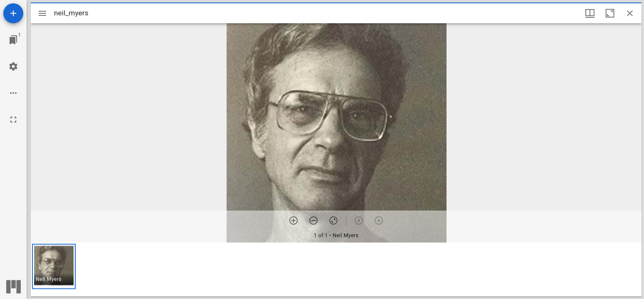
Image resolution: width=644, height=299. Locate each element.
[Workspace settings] (13, 66)
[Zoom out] (313, 221)
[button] (54, 266)
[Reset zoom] (333, 221)
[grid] (336, 270)
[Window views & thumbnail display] (590, 13)
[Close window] (630, 13)
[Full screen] (13, 120)
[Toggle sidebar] (42, 13)
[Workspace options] (13, 93)
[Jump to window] (13, 40)
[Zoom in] (294, 221)
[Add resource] (13, 13)
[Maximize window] (610, 13)
